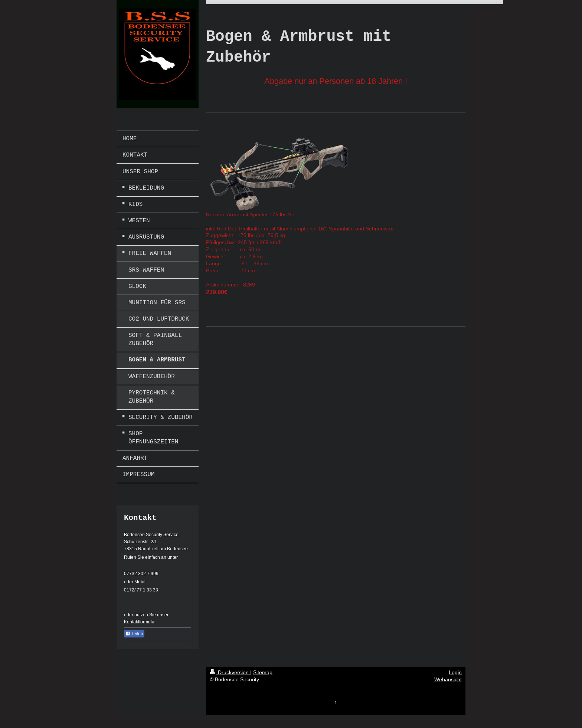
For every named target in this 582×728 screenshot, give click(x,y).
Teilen (134, 634)
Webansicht (448, 679)
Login (455, 672)
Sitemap (263, 672)
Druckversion (230, 672)
